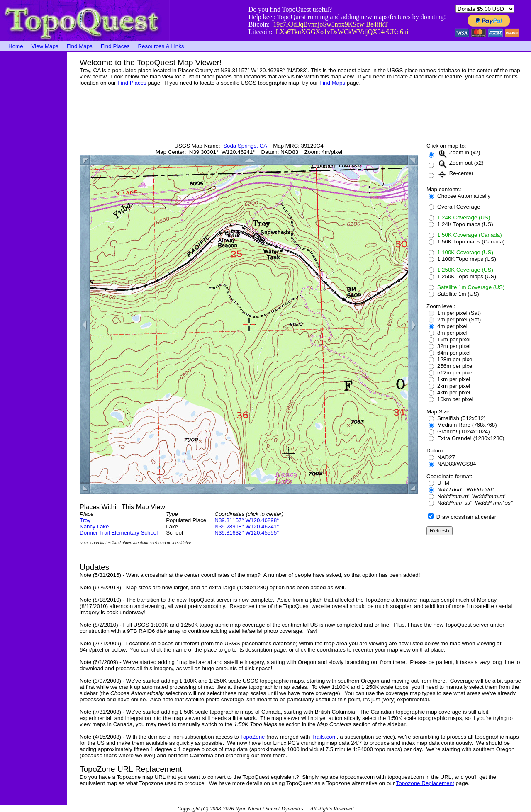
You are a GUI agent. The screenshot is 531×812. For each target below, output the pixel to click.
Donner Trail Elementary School (119, 533)
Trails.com (324, 737)
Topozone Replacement (425, 783)
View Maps (45, 46)
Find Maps (80, 46)
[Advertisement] (33, 176)
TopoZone (252, 737)
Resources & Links (161, 46)
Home (16, 46)
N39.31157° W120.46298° (247, 520)
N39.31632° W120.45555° (247, 533)
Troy (85, 520)
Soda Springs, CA (245, 146)
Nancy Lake (94, 526)
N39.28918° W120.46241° (247, 526)
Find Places (115, 46)
